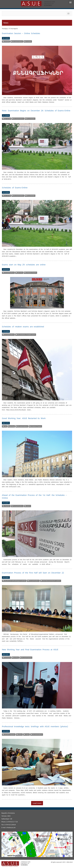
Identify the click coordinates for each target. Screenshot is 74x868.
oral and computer (9, 734)
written (19, 734)
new (5, 426)
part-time (19, 273)
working (11, 426)
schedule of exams (30, 273)
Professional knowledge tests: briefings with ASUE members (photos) (35, 726)
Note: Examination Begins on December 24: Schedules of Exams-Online (36, 111)
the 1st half (7, 119)
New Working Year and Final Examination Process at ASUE (30, 650)
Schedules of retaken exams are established (23, 327)
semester (6, 41)
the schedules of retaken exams (26, 335)
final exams (7, 658)
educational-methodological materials (14, 581)
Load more (37, 803)
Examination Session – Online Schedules (21, 33)
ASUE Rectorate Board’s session (51, 581)
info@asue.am (11, 828)
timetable (28, 41)
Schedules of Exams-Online (15, 188)
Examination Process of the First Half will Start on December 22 (33, 573)
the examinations (17, 41)
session (28, 506)
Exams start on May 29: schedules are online (24, 265)
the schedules (30, 119)
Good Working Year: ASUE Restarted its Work (24, 418)
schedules (6, 506)
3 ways (26, 734)
